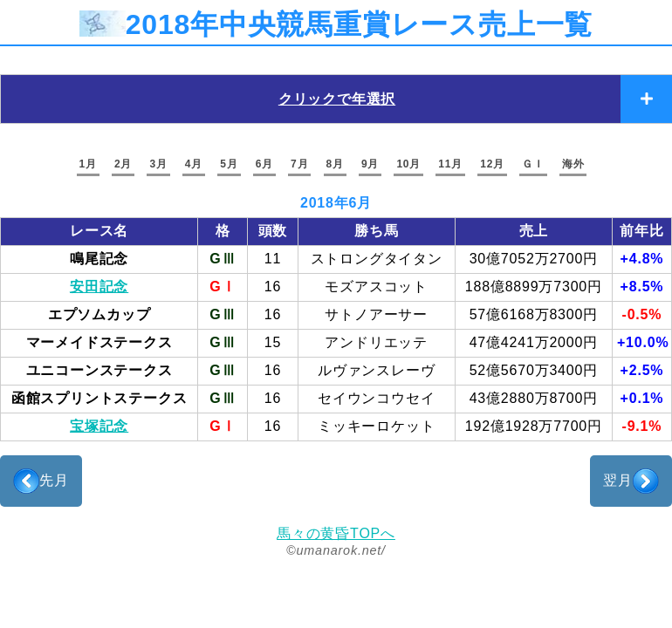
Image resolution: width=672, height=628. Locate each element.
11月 (450, 164)
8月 (335, 164)
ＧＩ (533, 164)
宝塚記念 (99, 426)
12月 (492, 164)
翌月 (631, 481)
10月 (408, 164)
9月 (370, 164)
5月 (229, 164)
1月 (88, 164)
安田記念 (99, 287)
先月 (41, 481)
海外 (573, 164)
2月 (123, 164)
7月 (299, 164)
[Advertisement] (336, 481)
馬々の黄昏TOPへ (336, 533)
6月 (264, 164)
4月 (194, 164)
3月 (158, 164)
